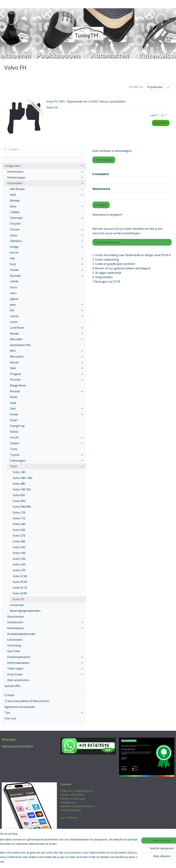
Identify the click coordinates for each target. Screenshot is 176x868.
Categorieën (44, 165)
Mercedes (47, 338)
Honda (47, 269)
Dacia (47, 234)
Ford (47, 263)
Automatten (45, 182)
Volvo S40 (19, 523)
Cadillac (15, 211)
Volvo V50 (19, 558)
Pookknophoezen (45, 656)
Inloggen (101, 204)
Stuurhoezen (16, 616)
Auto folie (13, 650)
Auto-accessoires (18, 679)
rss (81, 862)
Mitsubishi (47, 356)
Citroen (47, 229)
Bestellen (161, 122)
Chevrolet (47, 217)
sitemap (73, 862)
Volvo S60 (19, 529)
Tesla (13, 448)
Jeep (47, 304)
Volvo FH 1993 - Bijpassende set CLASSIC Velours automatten (86, 101)
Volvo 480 (19, 483)
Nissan (47, 362)
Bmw (47, 206)
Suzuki (47, 436)
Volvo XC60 (20, 581)
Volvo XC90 (20, 592)
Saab (13, 402)
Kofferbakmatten (45, 662)
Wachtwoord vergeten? (107, 214)
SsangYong (17, 425)
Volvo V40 (19, 552)
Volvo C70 (19, 517)
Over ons (10, 718)
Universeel (17, 604)
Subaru (47, 442)
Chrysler (15, 223)
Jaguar (14, 298)
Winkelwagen (104, 159)
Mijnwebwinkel (124, 862)
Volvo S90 (19, 546)
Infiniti (14, 281)
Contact (9, 694)
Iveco (13, 292)
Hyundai (47, 275)
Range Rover (18, 385)
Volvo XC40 (20, 575)
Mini (47, 350)
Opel (47, 367)
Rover (14, 396)
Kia (47, 309)
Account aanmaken (108, 241)
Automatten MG (20, 344)
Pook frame (45, 673)
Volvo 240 (19, 471)
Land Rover (47, 327)
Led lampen (15, 639)
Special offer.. (13, 685)
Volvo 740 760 (22, 489)
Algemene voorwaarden (20, 706)
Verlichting (14, 645)
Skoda (47, 413)
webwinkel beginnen (94, 862)
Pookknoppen (45, 177)
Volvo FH (18, 598)
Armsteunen (45, 621)
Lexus (14, 321)
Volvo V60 (19, 564)
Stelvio (14, 431)
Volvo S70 (19, 535)
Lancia (47, 315)
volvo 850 (19, 494)
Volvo (47, 465)
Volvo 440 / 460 (23, 477)
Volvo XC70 (20, 587)
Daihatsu (47, 240)
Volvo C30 (19, 512)
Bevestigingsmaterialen (25, 610)
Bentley (15, 200)
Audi (47, 194)
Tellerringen (45, 668)
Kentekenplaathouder (21, 633)
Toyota (47, 454)
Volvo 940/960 (22, 506)
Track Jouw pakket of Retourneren (27, 700)
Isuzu (13, 286)
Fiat (47, 257)
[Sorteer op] (158, 87)
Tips (44, 712)
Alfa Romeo (47, 188)
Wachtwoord (101, 188)
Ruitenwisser (45, 627)
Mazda (47, 333)
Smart (14, 419)
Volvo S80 (19, 541)
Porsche (47, 379)
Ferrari (14, 252)
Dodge (47, 246)
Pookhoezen (45, 171)
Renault (47, 390)
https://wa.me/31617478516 (17, 745)
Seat (47, 408)
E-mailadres (101, 173)
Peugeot (47, 373)
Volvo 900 (19, 500)
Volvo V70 (19, 569)
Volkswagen (47, 460)
